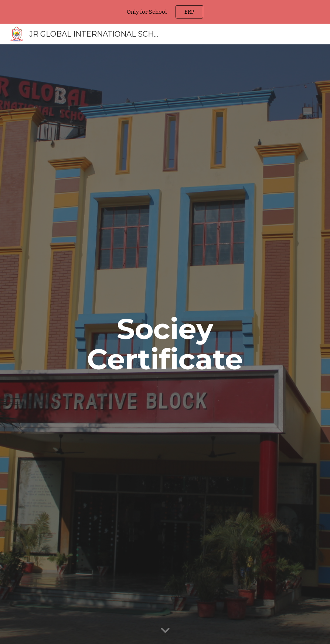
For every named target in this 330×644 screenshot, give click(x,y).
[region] (165, 12)
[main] (165, 344)
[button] (165, 631)
